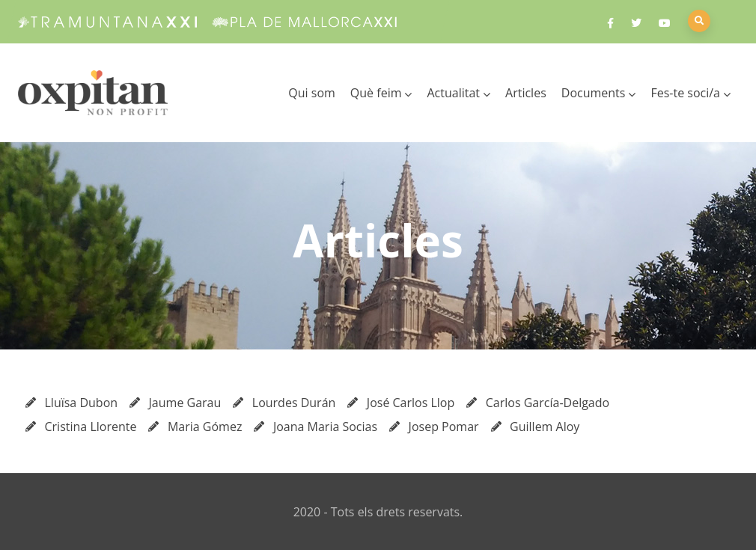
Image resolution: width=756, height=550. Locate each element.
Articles (526, 93)
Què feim (381, 93)
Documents (599, 93)
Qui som (312, 93)
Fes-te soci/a (691, 93)
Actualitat (458, 93)
